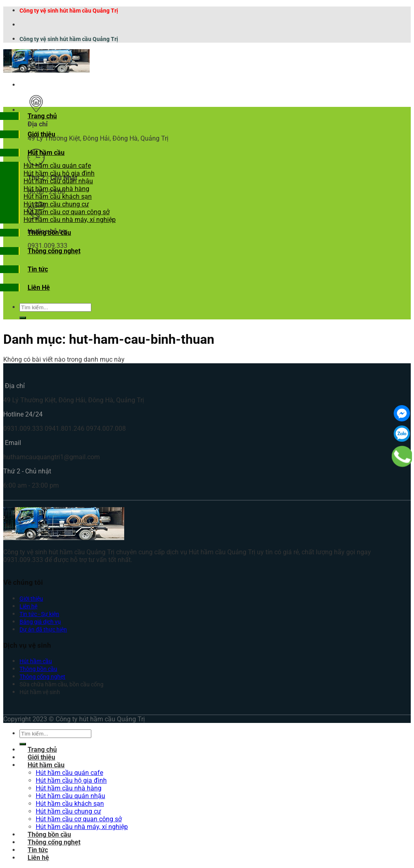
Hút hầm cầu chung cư (56, 204)
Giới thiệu (41, 134)
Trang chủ (42, 116)
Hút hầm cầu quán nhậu (58, 181)
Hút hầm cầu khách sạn (58, 196)
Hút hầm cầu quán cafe (57, 166)
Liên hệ (28, 607)
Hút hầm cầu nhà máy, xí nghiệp (70, 220)
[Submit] (23, 318)
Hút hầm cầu (46, 153)
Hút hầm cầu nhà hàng (56, 189)
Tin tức (38, 269)
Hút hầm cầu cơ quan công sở (67, 212)
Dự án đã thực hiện (43, 630)
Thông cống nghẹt (54, 251)
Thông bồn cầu (49, 233)
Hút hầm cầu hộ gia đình (59, 173)
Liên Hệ (39, 288)
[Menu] (28, 85)
